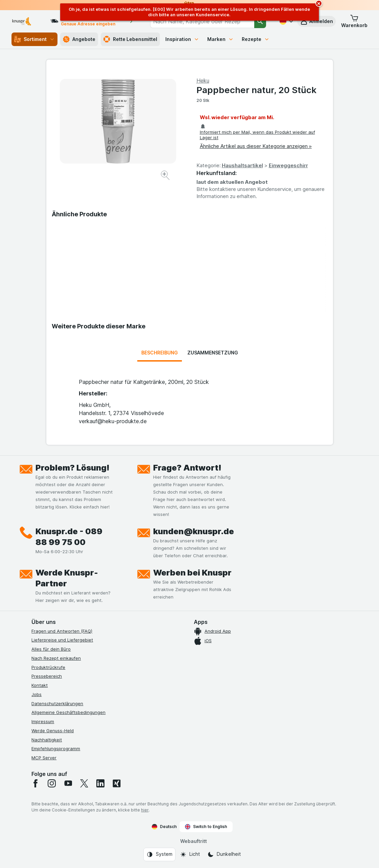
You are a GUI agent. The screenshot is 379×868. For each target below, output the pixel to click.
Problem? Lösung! (73, 468)
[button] (354, 21)
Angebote (79, 39)
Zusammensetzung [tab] (213, 353)
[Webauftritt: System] (159, 854)
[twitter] (84, 783)
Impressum (43, 721)
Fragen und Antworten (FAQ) (62, 631)
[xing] (117, 783)
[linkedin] (100, 783)
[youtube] (68, 783)
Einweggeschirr (288, 165)
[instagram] (52, 783)
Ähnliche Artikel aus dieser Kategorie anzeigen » (256, 146)
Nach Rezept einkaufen (56, 658)
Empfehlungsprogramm (56, 748)
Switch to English (206, 827)
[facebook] (35, 783)
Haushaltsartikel (242, 165)
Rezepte (256, 39)
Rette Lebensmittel (130, 39)
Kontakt (40, 685)
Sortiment (34, 39)
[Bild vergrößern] (166, 176)
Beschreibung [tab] (160, 353)
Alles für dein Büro (51, 649)
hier (145, 810)
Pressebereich (47, 676)
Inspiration (182, 39)
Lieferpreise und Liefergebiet (62, 640)
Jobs (37, 694)
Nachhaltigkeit (47, 740)
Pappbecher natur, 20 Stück (256, 90)
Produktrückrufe (48, 667)
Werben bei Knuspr (192, 573)
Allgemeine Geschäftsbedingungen (68, 712)
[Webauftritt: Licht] (190, 854)
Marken (220, 39)
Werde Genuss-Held (53, 731)
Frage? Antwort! (187, 468)
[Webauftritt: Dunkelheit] (224, 854)
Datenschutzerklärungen (57, 703)
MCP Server (44, 758)
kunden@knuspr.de (194, 531)
